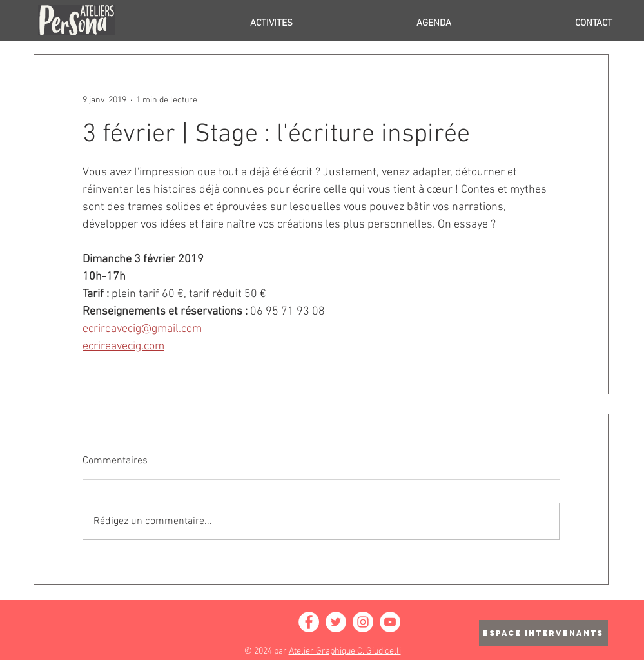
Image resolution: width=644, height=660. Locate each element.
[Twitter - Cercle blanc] (336, 622)
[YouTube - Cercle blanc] (390, 622)
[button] (218, 23)
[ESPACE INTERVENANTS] (543, 633)
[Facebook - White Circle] (309, 622)
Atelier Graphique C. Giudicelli (345, 651)
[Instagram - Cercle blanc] (363, 622)
